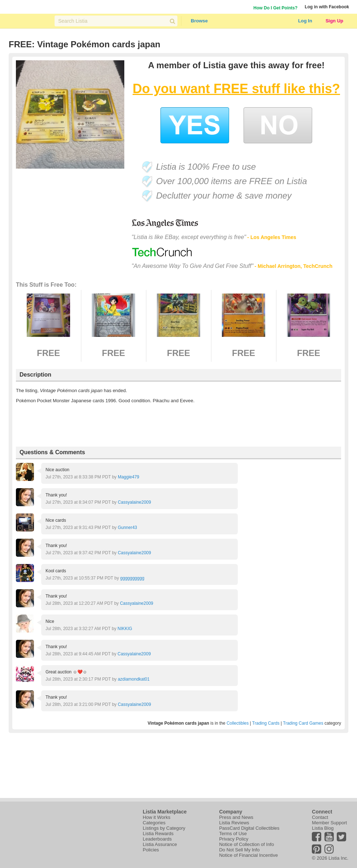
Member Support (329, 823)
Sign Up (334, 21)
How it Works (156, 817)
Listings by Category (164, 828)
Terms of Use (233, 834)
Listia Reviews (234, 823)
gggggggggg (132, 578)
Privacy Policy (234, 839)
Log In (305, 21)
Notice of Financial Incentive (248, 855)
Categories (154, 823)
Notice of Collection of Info (246, 844)
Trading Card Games (303, 723)
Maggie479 (128, 477)
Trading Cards (266, 723)
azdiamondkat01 (134, 679)
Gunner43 (127, 528)
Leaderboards (157, 839)
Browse (199, 21)
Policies (151, 850)
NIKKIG (125, 629)
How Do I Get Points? (275, 8)
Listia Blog (323, 828)
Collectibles (238, 723)
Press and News (236, 817)
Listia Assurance (160, 844)
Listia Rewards (158, 834)
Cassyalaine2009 (134, 502)
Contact (320, 817)
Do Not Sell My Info (239, 850)
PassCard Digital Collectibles (249, 828)
